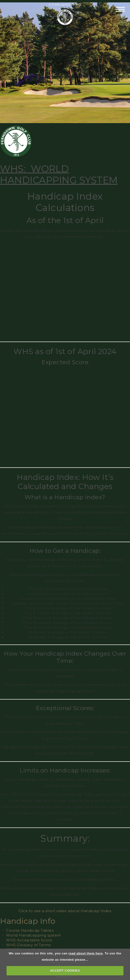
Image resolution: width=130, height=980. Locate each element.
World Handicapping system (34, 935)
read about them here (85, 953)
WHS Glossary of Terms (28, 945)
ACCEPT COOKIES (65, 970)
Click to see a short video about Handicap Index (65, 911)
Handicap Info (28, 921)
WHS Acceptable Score (29, 940)
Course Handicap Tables (30, 930)
